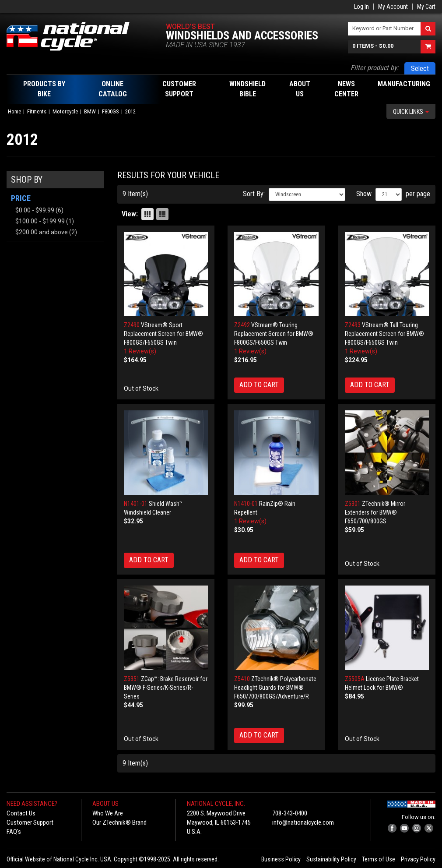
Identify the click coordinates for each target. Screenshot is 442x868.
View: (130, 214)
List (162, 214)
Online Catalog (113, 89)
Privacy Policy (418, 859)
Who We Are (108, 813)
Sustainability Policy (331, 859)
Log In (361, 7)
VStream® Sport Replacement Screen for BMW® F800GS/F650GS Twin (163, 334)
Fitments (37, 111)
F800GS (110, 111)
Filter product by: (375, 68)
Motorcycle (65, 111)
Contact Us (21, 813)
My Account (393, 7)
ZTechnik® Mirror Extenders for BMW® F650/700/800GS (375, 512)
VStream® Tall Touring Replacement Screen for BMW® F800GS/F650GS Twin (384, 334)
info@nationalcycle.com (303, 822)
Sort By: (254, 194)
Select (420, 69)
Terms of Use (379, 859)
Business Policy (281, 859)
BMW (90, 111)
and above (42, 232)
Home (14, 111)
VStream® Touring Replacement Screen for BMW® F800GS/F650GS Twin (274, 334)
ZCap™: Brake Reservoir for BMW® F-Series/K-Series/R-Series (166, 688)
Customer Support (30, 822)
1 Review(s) (140, 351)
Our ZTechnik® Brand (119, 822)
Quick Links (411, 112)
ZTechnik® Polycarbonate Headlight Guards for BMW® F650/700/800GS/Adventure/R (275, 688)
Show (364, 194)
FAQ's (14, 832)
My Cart (426, 7)
